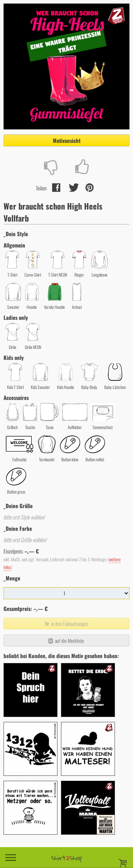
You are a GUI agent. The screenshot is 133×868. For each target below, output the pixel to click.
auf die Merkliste (66, 641)
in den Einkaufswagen (66, 624)
